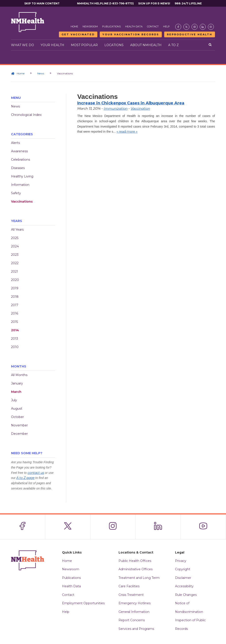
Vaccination (140, 108)
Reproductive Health (190, 34)
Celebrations (21, 160)
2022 (15, 263)
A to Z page (25, 478)
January (17, 383)
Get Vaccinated (78, 34)
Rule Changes (186, 595)
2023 (15, 255)
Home (74, 26)
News (41, 73)
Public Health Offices (135, 561)
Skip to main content (42, 3)
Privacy (181, 561)
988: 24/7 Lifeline (188, 3)
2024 (15, 246)
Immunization (116, 108)
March (16, 392)
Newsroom (90, 26)
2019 (15, 288)
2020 (15, 280)
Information (20, 185)
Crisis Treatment (131, 595)
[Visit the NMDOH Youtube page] (211, 27)
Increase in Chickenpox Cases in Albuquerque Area (131, 103)
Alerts (15, 143)
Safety (16, 193)
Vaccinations (22, 201)
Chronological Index (26, 115)
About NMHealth (146, 45)
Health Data (134, 26)
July (14, 400)
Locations (114, 45)
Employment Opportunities (83, 603)
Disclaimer (183, 578)
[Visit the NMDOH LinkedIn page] (203, 27)
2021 (15, 271)
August (17, 409)
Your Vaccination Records (131, 34)
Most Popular (84, 45)
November (19, 425)
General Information (134, 612)
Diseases (18, 168)
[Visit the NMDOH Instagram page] (195, 27)
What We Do (23, 45)
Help (166, 26)
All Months (19, 375)
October (17, 417)
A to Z (173, 45)
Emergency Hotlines (135, 603)
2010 (15, 347)
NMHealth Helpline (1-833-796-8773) (105, 3)
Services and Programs (136, 629)
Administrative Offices (136, 569)
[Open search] (210, 45)
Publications (111, 26)
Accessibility (184, 586)
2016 (15, 313)
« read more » (127, 132)
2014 (15, 330)
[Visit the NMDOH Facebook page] (178, 27)
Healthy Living (22, 176)
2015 (14, 322)
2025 (15, 238)
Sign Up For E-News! (154, 3)
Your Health (52, 45)
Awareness (19, 151)
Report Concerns (132, 620)
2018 (15, 297)
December (19, 434)
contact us (36, 473)
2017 (15, 305)
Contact (153, 26)
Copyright (183, 569)
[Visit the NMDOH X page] (186, 27)
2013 (15, 339)
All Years (17, 230)
